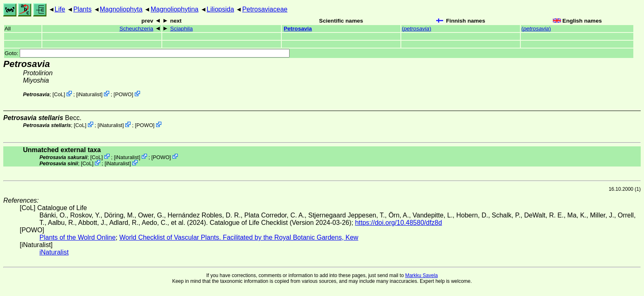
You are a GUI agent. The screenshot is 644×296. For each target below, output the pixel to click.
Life (60, 9)
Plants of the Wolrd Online (78, 237)
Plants (82, 9)
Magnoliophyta (121, 9)
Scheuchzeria (136, 29)
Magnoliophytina (175, 9)
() (416, 29)
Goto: (147, 53)
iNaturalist (89, 94)
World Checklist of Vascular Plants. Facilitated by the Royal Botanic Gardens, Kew (239, 237)
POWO (123, 94)
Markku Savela (421, 275)
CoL (59, 94)
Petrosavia (298, 29)
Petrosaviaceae (265, 9)
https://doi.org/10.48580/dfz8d (398, 223)
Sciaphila (181, 29)
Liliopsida (220, 9)
